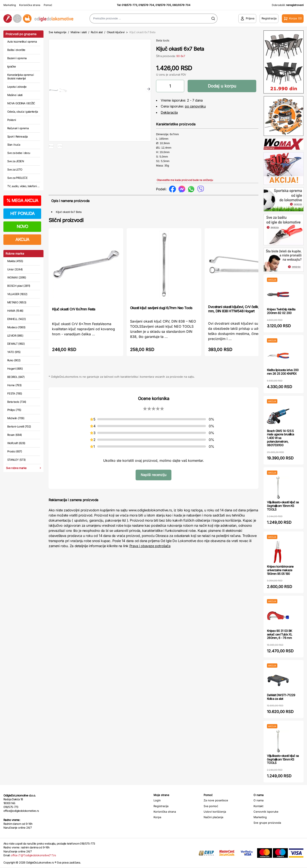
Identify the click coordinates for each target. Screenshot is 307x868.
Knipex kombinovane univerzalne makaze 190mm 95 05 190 (280, 570)
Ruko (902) (14, 360)
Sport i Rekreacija (17, 136)
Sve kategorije (57, 32)
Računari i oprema (18, 128)
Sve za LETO (15, 169)
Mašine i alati (15, 95)
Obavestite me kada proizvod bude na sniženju (185, 180)
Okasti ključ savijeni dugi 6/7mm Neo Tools (161, 308)
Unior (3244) (15, 269)
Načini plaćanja (213, 817)
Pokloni (12, 120)
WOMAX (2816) (17, 277)
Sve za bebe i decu (19, 153)
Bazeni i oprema (17, 58)
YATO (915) (14, 352)
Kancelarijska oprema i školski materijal (21, 77)
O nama (258, 800)
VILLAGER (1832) (17, 294)
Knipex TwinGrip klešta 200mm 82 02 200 (281, 311)
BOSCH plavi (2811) (19, 286)
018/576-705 (163, 5)
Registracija (161, 806)
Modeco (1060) (16, 327)
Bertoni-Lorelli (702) (19, 426)
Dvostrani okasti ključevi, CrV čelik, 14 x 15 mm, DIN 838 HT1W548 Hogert (239, 309)
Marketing (10, 5)
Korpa (157, 817)
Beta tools (163, 40)
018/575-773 (129, 5)
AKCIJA (22, 240)
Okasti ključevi (116, 32)
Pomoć (48, 5)
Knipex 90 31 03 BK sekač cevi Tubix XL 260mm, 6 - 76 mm (280, 634)
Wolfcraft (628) (16, 443)
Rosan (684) (15, 435)
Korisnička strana (30, 5)
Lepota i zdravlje (17, 87)
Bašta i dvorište (16, 50)
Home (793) (14, 385)
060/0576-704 (181, 5)
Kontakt (258, 806)
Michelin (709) (16, 418)
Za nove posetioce (216, 800)
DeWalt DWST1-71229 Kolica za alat (281, 697)
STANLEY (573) (17, 460)
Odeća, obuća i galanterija (22, 112)
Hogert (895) (15, 369)
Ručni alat (97, 32)
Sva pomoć (211, 806)
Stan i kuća (14, 145)
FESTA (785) (15, 393)
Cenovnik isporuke (266, 812)
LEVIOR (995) (15, 336)
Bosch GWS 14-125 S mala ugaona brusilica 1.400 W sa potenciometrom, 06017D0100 (280, 438)
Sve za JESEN (16, 161)
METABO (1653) (17, 302)
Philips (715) (14, 410)
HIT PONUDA (22, 214)
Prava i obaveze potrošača (150, 546)
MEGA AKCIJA (22, 201)
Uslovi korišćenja (215, 812)
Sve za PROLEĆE (17, 178)
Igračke (12, 66)
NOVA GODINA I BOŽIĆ (21, 103)
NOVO (22, 227)
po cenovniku (195, 106)
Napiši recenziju (153, 475)
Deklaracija (169, 112)
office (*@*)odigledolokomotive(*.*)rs (33, 855)
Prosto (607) (15, 451)
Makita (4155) (15, 261)
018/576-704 (146, 5)
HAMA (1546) (15, 311)
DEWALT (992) (16, 344)
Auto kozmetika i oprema (22, 42)
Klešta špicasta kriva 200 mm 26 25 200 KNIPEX (283, 372)
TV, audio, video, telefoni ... (23, 186)
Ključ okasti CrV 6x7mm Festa (74, 309)
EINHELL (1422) (17, 319)
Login (157, 800)
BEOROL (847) (16, 377)
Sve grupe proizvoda (267, 823)
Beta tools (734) (17, 402)
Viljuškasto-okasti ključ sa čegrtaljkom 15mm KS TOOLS (283, 506)
